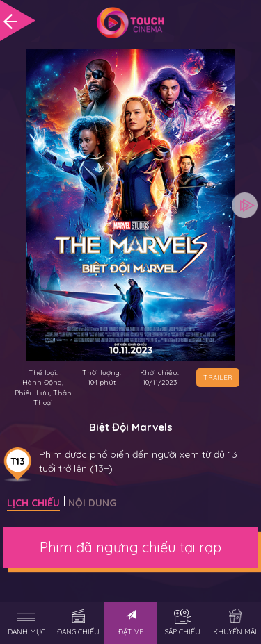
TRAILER (218, 378)
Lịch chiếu (33, 503)
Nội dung (92, 503)
